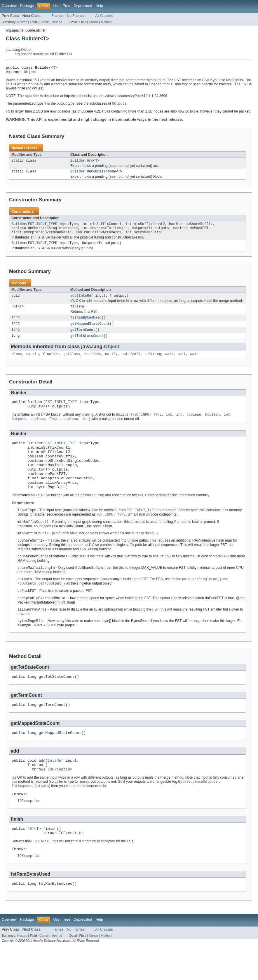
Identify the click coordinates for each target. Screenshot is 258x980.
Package (27, 6)
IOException (60, 799)
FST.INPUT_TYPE (43, 228)
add (73, 302)
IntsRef (86, 302)
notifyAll (131, 362)
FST (14, 313)
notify (111, 362)
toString (153, 362)
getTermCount (83, 337)
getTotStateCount (87, 344)
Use (56, 6)
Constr (44, 22)
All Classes (104, 16)
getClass (72, 362)
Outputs (139, 232)
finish (77, 313)
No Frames (76, 16)
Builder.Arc (82, 163)
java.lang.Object (19, 50)
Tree (67, 6)
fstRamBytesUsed (86, 324)
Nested (22, 22)
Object (31, 73)
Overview (9, 6)
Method (57, 22)
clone (17, 362)
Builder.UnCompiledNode (93, 174)
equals (33, 362)
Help (99, 6)
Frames (57, 16)
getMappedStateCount (90, 331)
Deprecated (83, 6)
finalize (51, 362)
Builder (19, 228)
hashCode (93, 362)
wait (169, 362)
